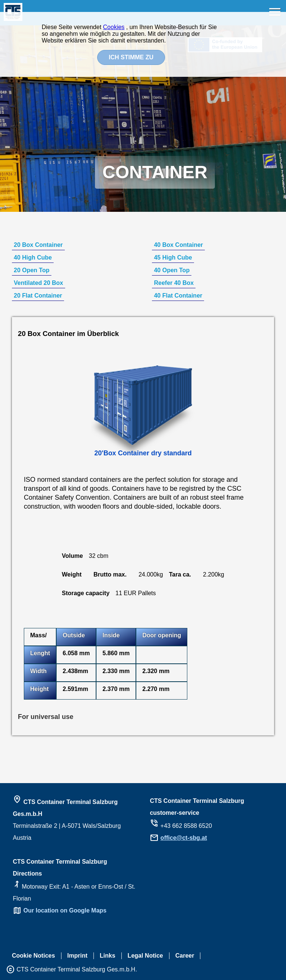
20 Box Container (38, 245)
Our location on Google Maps (65, 910)
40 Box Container (178, 245)
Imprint (77, 956)
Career (185, 956)
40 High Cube (33, 257)
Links (108, 956)
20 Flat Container (38, 296)
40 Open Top (172, 270)
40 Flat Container (178, 296)
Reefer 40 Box (174, 283)
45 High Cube (173, 257)
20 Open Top (32, 270)
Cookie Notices (34, 956)
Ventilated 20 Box (39, 283)
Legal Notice (145, 956)
